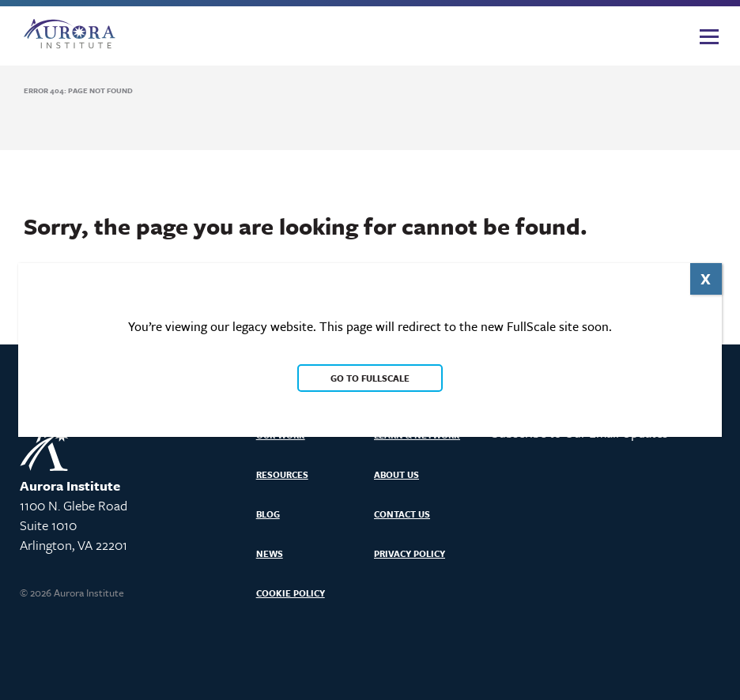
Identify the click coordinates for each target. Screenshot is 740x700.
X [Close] (706, 278)
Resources (282, 474)
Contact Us (402, 514)
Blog (268, 514)
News (270, 553)
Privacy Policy (410, 553)
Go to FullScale (370, 378)
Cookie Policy (291, 593)
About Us (396, 474)
